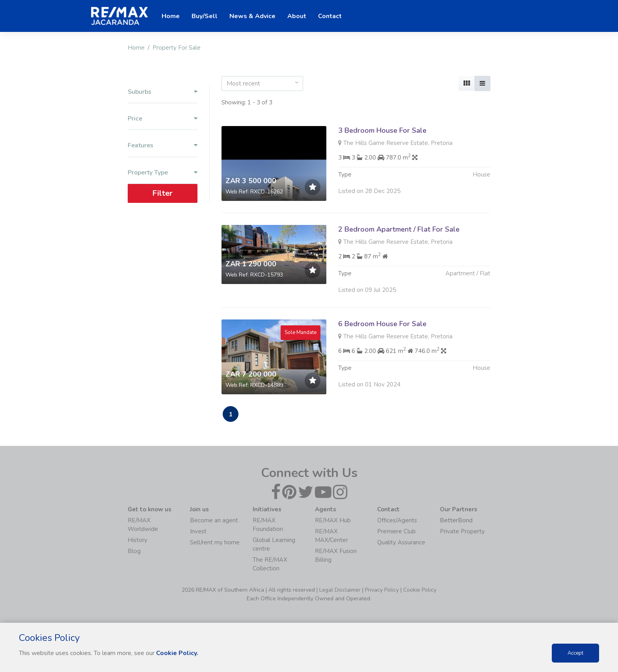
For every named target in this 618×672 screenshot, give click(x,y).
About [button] (297, 16)
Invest (198, 531)
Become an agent (214, 520)
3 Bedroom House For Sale (382, 130)
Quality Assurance (401, 542)
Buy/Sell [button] (205, 16)
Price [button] (163, 119)
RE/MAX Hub (333, 520)
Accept (575, 653)
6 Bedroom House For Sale (382, 351)
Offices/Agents (397, 520)
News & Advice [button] (252, 16)
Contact (330, 16)
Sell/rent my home (215, 542)
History (138, 540)
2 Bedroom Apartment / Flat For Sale (399, 229)
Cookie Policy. (177, 653)
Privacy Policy (382, 590)
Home (136, 48)
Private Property (462, 531)
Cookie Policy (420, 590)
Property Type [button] (163, 173)
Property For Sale (177, 48)
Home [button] (171, 16)
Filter (162, 193)
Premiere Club (396, 531)
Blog (134, 551)
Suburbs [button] (163, 92)
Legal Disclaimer (340, 590)
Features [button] (163, 146)
